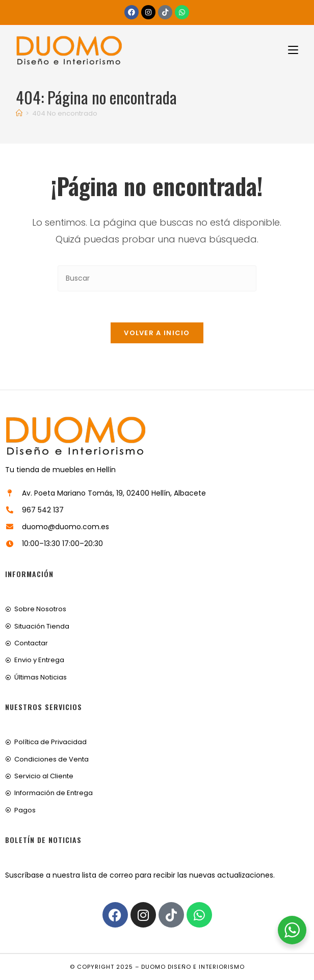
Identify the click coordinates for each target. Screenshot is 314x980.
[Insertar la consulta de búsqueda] (157, 278)
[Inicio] (19, 113)
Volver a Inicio (157, 333)
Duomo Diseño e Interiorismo (193, 967)
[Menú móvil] (289, 50)
